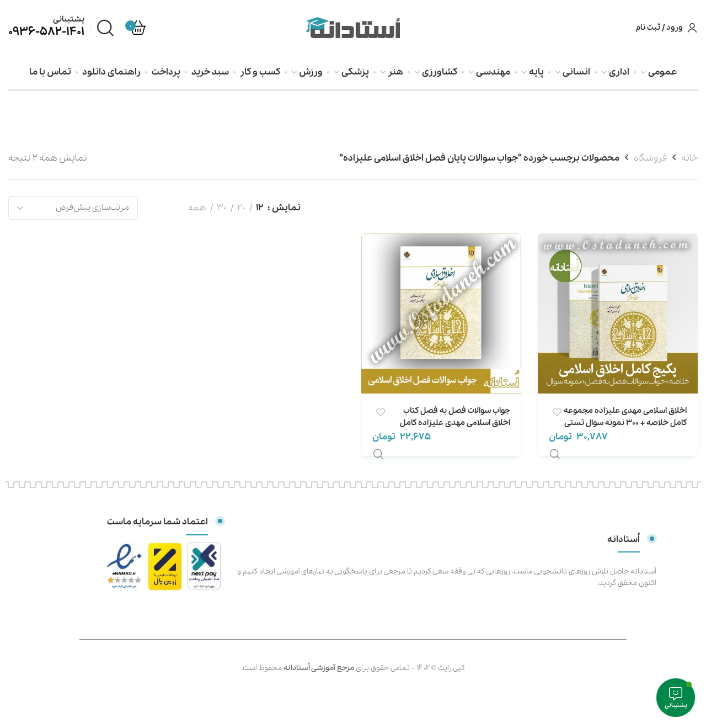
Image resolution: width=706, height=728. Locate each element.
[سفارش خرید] (73, 208)
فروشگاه (650, 158)
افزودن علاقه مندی (557, 413)
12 (260, 208)
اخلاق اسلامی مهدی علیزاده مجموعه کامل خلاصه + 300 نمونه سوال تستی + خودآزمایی (625, 423)
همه (197, 208)
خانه (689, 158)
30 (222, 208)
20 (241, 208)
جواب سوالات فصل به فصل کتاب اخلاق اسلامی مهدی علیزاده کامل (455, 417)
